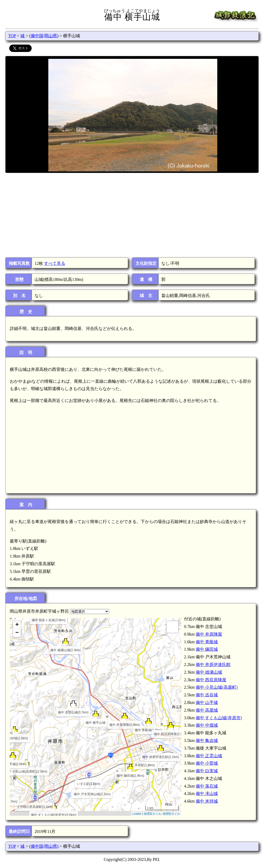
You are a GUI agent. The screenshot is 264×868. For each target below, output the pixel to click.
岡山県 (51, 36)
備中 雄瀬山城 (209, 672)
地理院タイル (152, 814)
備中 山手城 (207, 702)
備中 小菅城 (207, 763)
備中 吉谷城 (207, 695)
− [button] (17, 633)
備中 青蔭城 (207, 642)
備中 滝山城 (207, 793)
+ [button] (17, 625)
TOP (12, 36)
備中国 (37, 36)
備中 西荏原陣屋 (211, 680)
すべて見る (55, 263)
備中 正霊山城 (209, 756)
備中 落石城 (207, 786)
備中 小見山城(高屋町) (217, 687)
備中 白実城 (207, 771)
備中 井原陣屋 (209, 634)
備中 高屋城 (207, 710)
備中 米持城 (207, 801)
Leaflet (137, 814)
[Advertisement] (132, 215)
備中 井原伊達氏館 (213, 665)
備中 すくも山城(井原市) (219, 718)
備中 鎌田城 (207, 649)
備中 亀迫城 (207, 740)
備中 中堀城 (207, 725)
